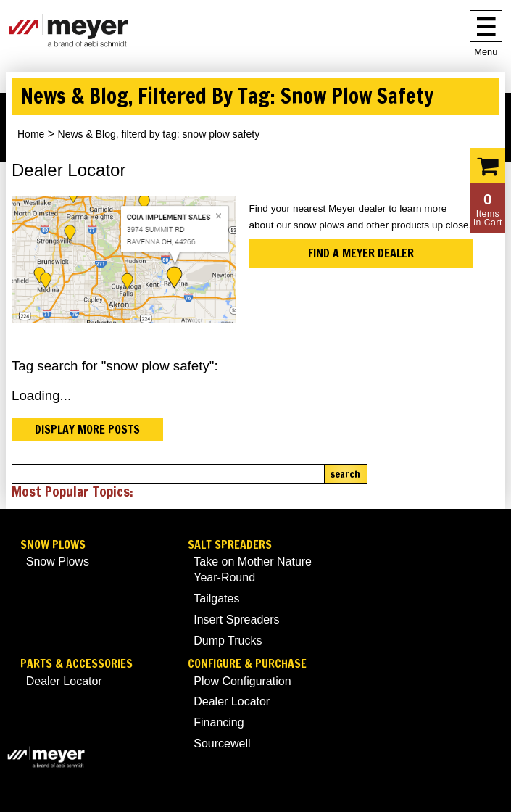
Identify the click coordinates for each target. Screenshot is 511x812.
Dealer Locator (64, 681)
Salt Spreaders (230, 545)
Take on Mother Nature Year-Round (253, 569)
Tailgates (216, 598)
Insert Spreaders (236, 620)
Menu (486, 52)
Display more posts (87, 429)
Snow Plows (53, 545)
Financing (219, 722)
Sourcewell (222, 743)
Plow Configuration (242, 681)
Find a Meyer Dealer (361, 253)
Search (345, 474)
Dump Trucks (228, 641)
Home (31, 134)
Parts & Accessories (76, 664)
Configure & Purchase (247, 664)
